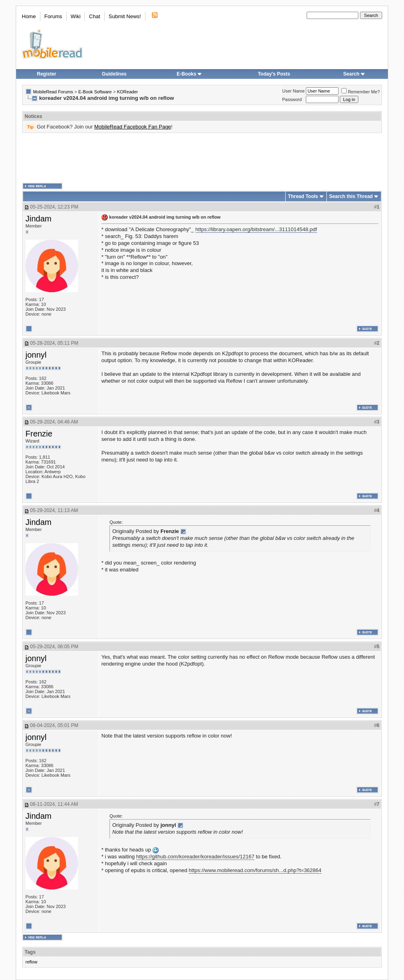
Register (46, 74)
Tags (30, 952)
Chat (94, 16)
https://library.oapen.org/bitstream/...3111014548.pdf (256, 229)
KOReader (127, 92)
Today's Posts (274, 74)
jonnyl (36, 355)
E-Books (189, 74)
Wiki (76, 16)
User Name (294, 91)
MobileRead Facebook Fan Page (133, 127)
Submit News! (125, 16)
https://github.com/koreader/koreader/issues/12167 (195, 857)
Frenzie (39, 434)
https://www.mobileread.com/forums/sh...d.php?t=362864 (255, 870)
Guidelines (114, 74)
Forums (53, 16)
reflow (31, 962)
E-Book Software (95, 92)
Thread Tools (303, 196)
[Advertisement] (202, 158)
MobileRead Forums (53, 92)
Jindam (38, 219)
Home (29, 16)
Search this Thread (351, 196)
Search (354, 74)
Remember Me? (361, 92)
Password (292, 99)
